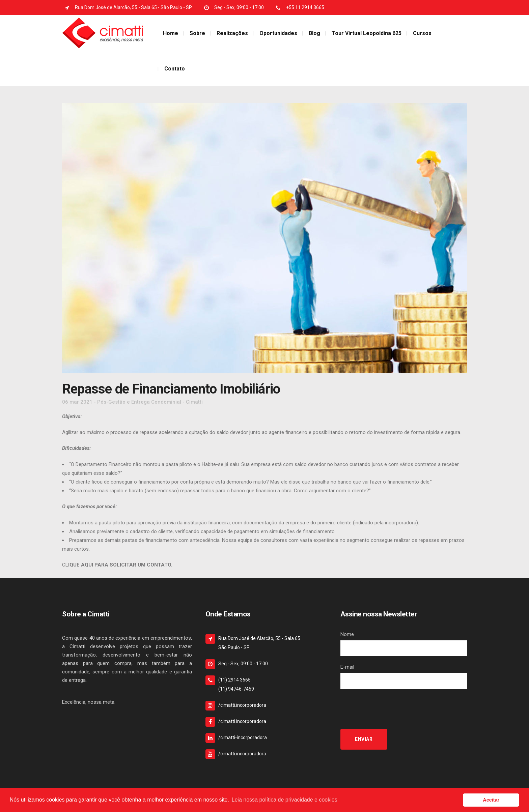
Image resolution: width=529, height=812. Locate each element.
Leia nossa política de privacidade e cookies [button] (285, 800)
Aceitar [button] (491, 800)
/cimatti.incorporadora (242, 705)
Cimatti (194, 402)
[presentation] (392, 709)
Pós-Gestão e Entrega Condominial (139, 402)
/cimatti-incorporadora (243, 737)
